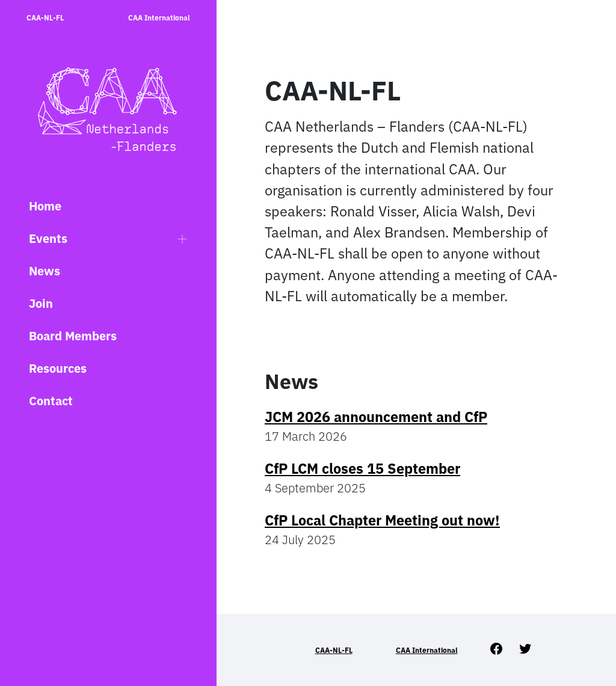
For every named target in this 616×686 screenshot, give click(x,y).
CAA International (159, 18)
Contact (51, 401)
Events (48, 238)
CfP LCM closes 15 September (362, 468)
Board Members (73, 336)
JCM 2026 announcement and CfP (376, 417)
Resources (58, 368)
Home (45, 206)
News (45, 271)
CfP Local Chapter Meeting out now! (382, 520)
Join (41, 303)
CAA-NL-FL (45, 18)
